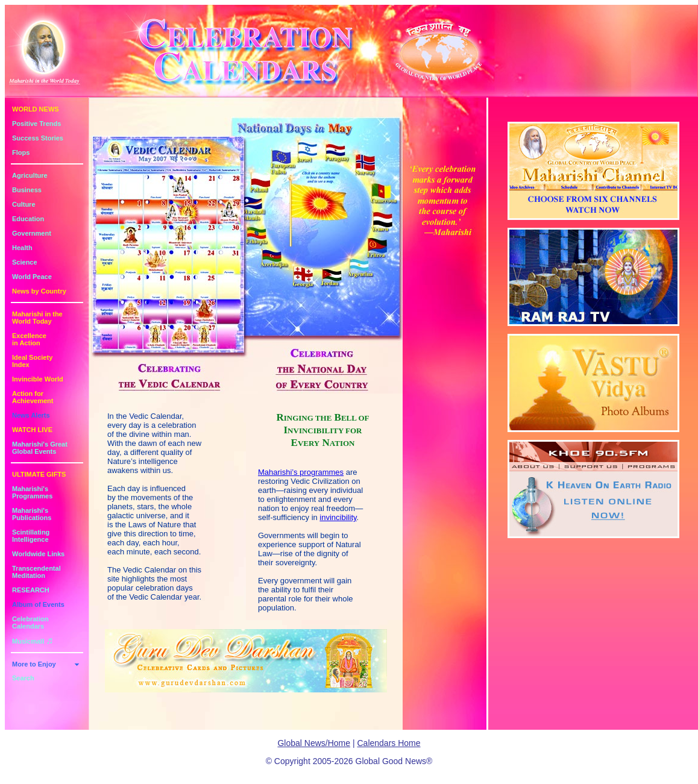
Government (32, 233)
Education (28, 219)
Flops (21, 152)
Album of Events (38, 604)
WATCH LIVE (32, 430)
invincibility (338, 517)
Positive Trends (36, 124)
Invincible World (38, 379)
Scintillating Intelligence (31, 536)
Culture (24, 204)
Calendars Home (388, 743)
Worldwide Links (38, 554)
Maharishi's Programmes (32, 492)
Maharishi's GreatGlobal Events (40, 448)
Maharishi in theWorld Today (37, 318)
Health (22, 248)
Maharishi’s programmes (301, 472)
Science (25, 262)
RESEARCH (31, 590)
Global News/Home (314, 743)
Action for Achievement (33, 397)
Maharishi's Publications (32, 514)
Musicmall (33, 641)
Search (23, 678)
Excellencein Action (29, 339)
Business (27, 190)
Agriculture (30, 175)
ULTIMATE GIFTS (39, 474)
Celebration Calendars (30, 622)
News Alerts (31, 415)
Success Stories (38, 138)
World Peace (32, 277)
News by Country (39, 291)
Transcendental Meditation (36, 572)
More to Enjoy (34, 664)
